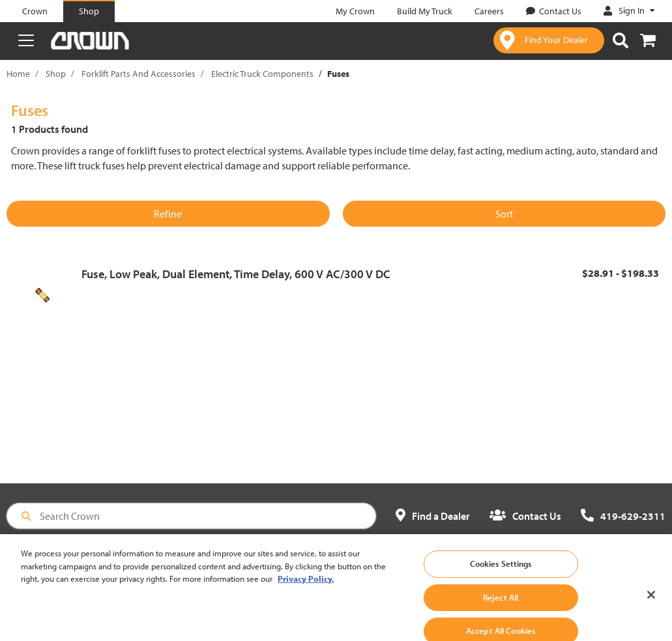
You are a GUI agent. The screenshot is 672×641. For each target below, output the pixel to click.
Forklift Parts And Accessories (139, 74)
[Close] (651, 616)
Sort (504, 214)
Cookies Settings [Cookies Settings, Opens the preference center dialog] (501, 585)
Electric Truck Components (262, 74)
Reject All (501, 619)
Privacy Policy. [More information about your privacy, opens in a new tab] (306, 601)
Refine (168, 214)
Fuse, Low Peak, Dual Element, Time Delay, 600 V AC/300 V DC (236, 274)
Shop (56, 74)
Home (18, 74)
